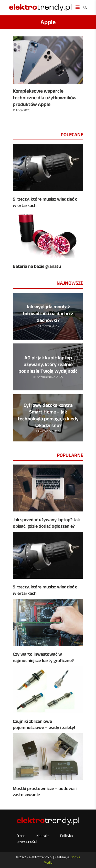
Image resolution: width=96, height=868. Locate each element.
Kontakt (43, 836)
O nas (21, 836)
